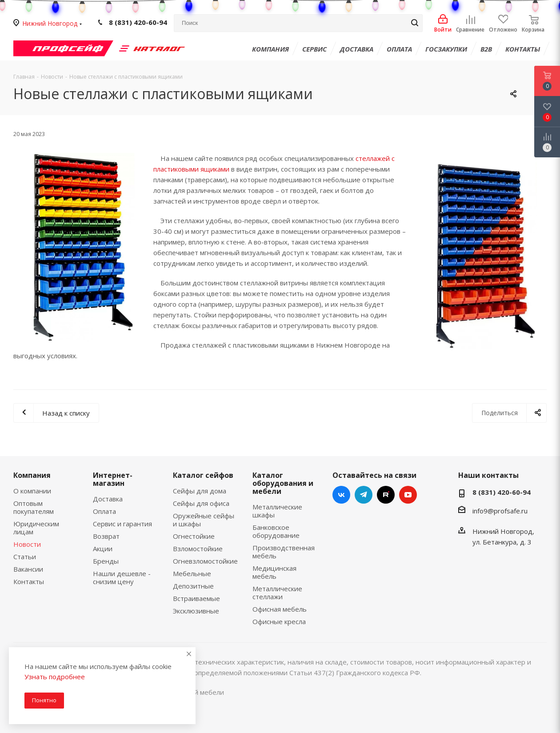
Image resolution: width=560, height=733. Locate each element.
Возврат (106, 536)
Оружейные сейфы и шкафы (204, 520)
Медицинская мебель (274, 572)
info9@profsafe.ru (500, 511)
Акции (103, 549)
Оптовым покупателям (34, 507)
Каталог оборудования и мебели (283, 483)
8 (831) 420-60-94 (138, 22)
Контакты (29, 581)
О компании (32, 491)
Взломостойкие (198, 549)
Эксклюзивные (196, 611)
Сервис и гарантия (122, 524)
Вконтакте (341, 495)
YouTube (408, 495)
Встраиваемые (196, 598)
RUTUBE (386, 495)
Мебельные (192, 573)
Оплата (104, 511)
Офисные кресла (279, 621)
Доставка (108, 499)
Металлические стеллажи (277, 593)
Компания (32, 475)
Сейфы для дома (200, 491)
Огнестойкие (194, 536)
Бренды (106, 561)
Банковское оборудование (276, 531)
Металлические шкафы (277, 511)
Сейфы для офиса (201, 503)
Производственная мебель (284, 552)
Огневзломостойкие (205, 561)
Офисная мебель (280, 609)
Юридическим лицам (36, 528)
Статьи (25, 557)
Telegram (364, 495)
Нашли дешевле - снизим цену (122, 577)
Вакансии (28, 569)
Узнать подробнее (55, 677)
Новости (27, 544)
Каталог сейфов (203, 475)
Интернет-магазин (113, 479)
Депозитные (193, 586)
